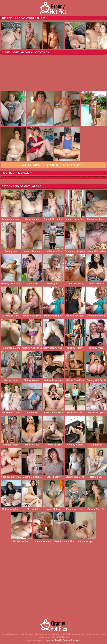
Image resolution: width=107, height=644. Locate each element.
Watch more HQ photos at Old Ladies (53, 165)
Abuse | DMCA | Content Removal (63, 640)
